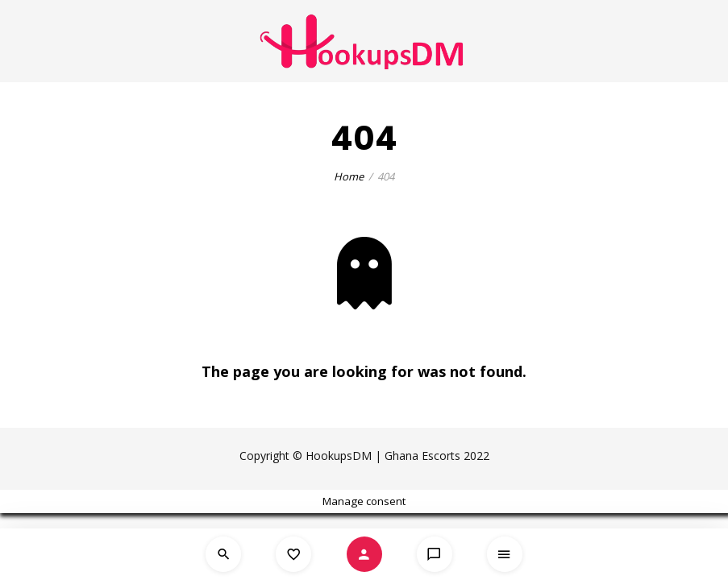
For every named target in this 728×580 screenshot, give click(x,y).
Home (349, 176)
